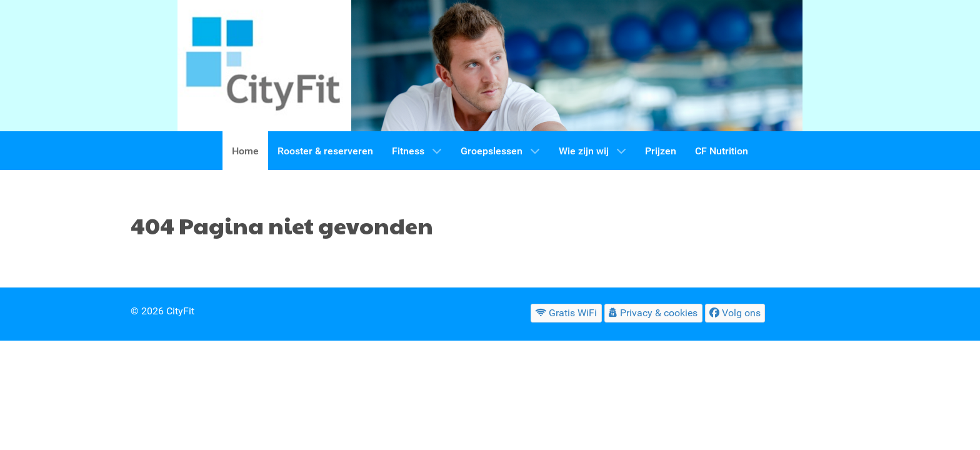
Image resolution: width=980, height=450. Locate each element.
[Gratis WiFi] (566, 313)
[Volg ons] (735, 313)
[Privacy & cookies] (653, 313)
